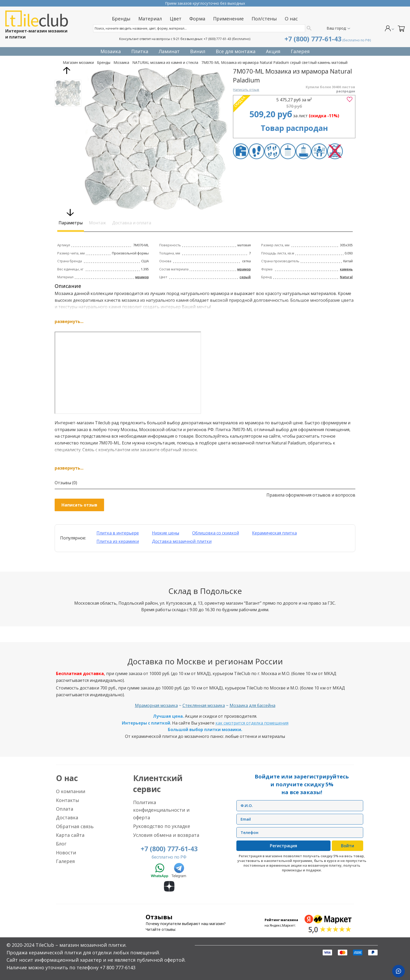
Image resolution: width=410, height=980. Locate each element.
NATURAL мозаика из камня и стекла (165, 62)
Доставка (67, 817)
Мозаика (121, 62)
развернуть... (69, 321)
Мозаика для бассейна (252, 705)
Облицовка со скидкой (216, 533)
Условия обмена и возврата (166, 835)
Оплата (65, 809)
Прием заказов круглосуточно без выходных (205, 3)
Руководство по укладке (162, 826)
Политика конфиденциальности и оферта (161, 810)
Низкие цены (166, 533)
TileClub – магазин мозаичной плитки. (81, 945)
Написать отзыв (246, 90)
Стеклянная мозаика (204, 705)
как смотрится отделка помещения (252, 723)
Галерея (65, 861)
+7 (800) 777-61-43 (217, 39)
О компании (71, 791)
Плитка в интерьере (118, 533)
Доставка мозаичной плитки (182, 541)
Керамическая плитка (274, 533)
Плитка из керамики (118, 541)
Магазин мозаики (78, 62)
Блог (61, 844)
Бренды (104, 62)
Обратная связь (75, 826)
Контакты (68, 800)
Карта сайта (70, 835)
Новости (66, 853)
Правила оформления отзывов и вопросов (311, 495)
